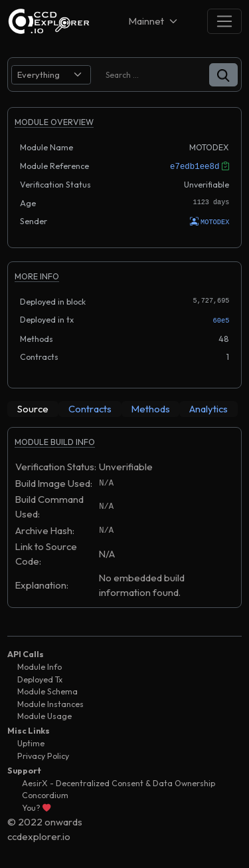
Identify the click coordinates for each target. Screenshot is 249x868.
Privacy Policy (43, 755)
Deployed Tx (40, 678)
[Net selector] (154, 21)
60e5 (221, 319)
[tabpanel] (124, 522)
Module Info (40, 665)
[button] (223, 75)
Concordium (45, 794)
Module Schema (47, 690)
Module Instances (50, 703)
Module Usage (44, 715)
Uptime (31, 742)
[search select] (51, 75)
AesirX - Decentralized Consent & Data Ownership (119, 782)
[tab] (33, 408)
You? (36, 806)
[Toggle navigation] (224, 21)
